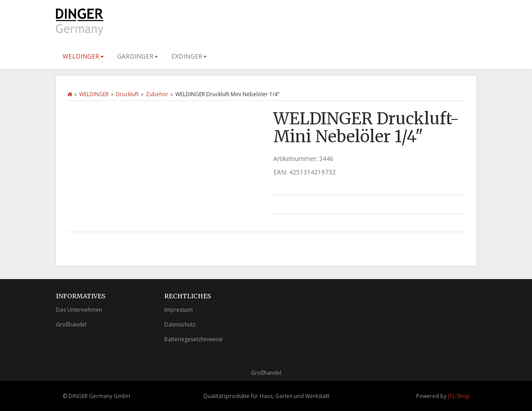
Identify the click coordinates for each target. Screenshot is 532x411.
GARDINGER (138, 56)
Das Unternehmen (79, 310)
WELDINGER (83, 56)
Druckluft (127, 94)
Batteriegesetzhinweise (194, 339)
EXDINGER (189, 56)
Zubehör (157, 94)
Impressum (179, 310)
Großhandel (71, 324)
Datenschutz (180, 324)
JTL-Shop (459, 396)
